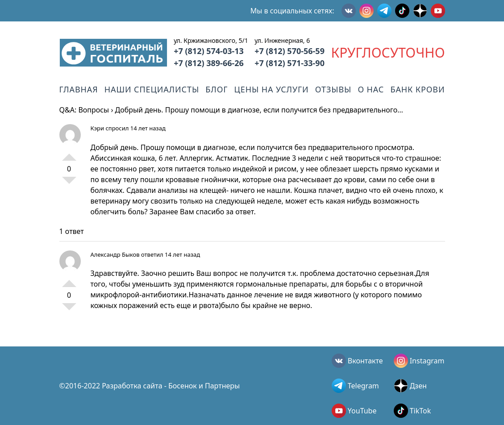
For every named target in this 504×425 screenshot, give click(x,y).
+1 (69, 154)
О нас (371, 89)
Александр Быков (115, 254)
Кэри (98, 128)
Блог (217, 89)
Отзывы (333, 89)
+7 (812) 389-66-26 (209, 63)
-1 (69, 184)
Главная (79, 89)
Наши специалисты (152, 89)
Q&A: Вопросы (84, 110)
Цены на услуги (272, 89)
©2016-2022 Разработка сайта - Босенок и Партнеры (150, 386)
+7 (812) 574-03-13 (209, 51)
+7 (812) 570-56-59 (289, 51)
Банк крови (417, 89)
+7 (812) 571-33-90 (289, 63)
